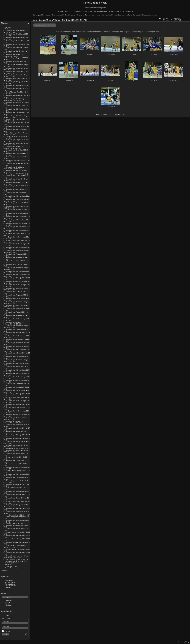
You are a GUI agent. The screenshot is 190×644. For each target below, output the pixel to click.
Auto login (6, 631)
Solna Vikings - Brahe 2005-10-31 (17, 498)
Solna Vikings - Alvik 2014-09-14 (17, 48)
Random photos (10, 586)
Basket (7, 29)
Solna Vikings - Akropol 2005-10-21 (18, 508)
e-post (93, 15)
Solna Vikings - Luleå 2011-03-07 (17, 186)
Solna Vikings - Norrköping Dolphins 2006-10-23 (14, 422)
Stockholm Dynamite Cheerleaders (18, 517)
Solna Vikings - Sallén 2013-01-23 (17, 85)
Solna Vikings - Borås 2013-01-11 (17, 126)
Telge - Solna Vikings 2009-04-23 (17, 261)
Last (124, 114)
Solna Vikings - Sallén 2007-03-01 (17, 387)
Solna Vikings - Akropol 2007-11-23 (18, 353)
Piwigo (187, 642)
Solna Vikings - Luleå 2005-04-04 (17, 525)
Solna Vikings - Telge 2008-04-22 (17, 312)
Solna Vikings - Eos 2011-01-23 (17, 189)
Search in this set (46, 25)
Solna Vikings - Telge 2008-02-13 (17, 329)
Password (5, 626)
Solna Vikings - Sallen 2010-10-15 (17, 210)
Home (34, 20)
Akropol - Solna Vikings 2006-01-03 (18, 471)
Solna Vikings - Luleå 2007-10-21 (17, 367)
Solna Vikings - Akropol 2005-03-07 (18, 535)
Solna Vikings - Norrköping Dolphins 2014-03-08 (14, 55)
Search (7, 602)
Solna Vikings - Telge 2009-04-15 (17, 264)
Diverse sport (9, 563)
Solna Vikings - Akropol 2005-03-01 (18, 542)
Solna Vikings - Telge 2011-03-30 (17, 175)
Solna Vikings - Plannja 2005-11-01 (18, 494)
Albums (4, 23)
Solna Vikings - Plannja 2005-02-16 (18, 552)
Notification (9, 606)
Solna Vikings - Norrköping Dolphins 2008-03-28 (14, 323)
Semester (8, 564)
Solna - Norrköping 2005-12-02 (16, 488)
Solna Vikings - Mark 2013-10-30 (17, 106)
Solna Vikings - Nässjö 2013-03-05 (18, 102)
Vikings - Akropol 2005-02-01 (16, 559)
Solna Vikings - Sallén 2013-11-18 (17, 61)
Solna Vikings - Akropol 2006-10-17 (18, 428)
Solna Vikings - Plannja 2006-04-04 (18, 435)
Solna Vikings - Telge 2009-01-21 (17, 291)
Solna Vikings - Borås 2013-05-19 (17, 123)
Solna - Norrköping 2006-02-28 (16, 457)
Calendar (8, 587)
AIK (6, 27)
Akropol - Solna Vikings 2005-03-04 (18, 539)
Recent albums (10, 584)
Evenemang (9, 566)
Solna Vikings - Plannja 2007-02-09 (18, 394)
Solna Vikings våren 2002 (14, 561)
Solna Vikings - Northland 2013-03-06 (65, 20)
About (7, 604)
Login (7, 615)
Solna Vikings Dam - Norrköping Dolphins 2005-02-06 (16, 557)
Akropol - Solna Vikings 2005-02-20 (18, 549)
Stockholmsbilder (11, 568)
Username (5, 621)
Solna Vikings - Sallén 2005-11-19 (17, 491)
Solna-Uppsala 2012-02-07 (15, 174)
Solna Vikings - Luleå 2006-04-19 (17, 431)
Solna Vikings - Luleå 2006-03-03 (17, 454)
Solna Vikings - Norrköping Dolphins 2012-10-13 (14, 147)
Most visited (9, 581)
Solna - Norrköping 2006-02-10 (16, 464)
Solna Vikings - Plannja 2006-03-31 (18, 438)
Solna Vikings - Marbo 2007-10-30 (17, 363)
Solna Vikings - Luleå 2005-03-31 (17, 529)
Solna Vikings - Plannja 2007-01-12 (18, 404)
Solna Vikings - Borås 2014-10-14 (17, 41)
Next (119, 114)
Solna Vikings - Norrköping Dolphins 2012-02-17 (14, 168)
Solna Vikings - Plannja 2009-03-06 (18, 278)
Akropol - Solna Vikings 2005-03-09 (18, 532)
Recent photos (10, 582)
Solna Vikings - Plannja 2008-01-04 (18, 332)
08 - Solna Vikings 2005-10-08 (16, 515)
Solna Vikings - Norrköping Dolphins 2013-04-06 (14, 100)
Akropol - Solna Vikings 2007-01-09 (18, 407)
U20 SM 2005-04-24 (13, 523)
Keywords (8, 601)
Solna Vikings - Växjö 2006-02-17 (17, 460)
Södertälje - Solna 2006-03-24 (16, 448)
